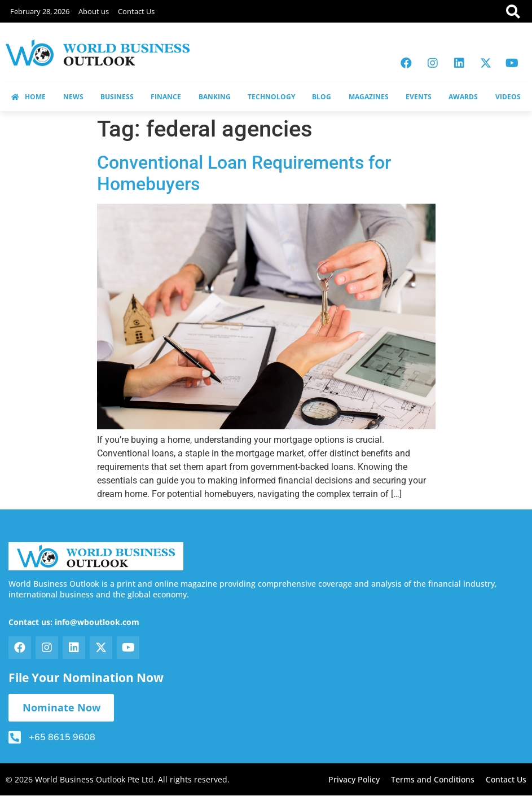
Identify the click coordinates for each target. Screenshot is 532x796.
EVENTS (419, 97)
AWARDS (463, 97)
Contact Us (136, 11)
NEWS (73, 97)
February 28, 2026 (40, 11)
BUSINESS (117, 97)
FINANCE (166, 97)
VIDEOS (508, 97)
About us (94, 11)
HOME (28, 97)
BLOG (322, 97)
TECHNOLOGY (271, 97)
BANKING (215, 97)
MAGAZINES (369, 97)
